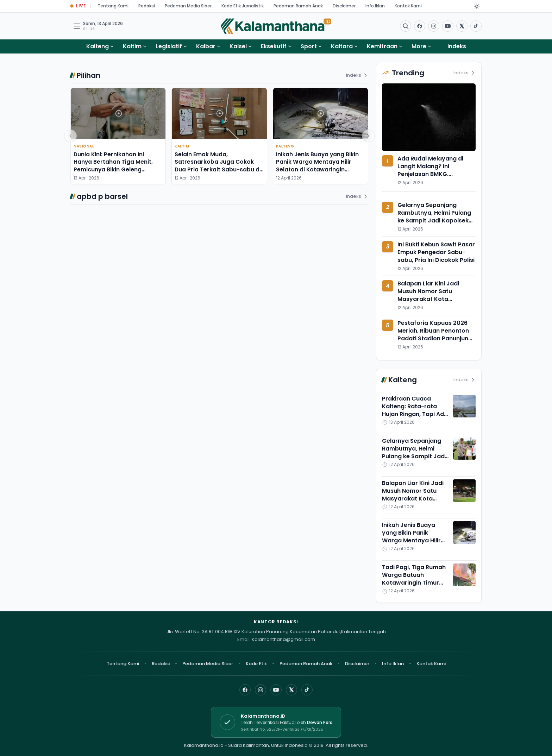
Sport (309, 46)
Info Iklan (375, 6)
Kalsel (238, 46)
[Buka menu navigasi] (77, 26)
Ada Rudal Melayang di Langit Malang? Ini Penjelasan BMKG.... (430, 166)
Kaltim (132, 46)
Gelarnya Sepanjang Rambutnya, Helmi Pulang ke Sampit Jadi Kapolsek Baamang (434, 217)
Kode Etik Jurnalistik (243, 6)
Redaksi (147, 6)
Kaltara (342, 46)
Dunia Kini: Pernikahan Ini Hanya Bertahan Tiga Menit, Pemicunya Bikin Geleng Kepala (113, 166)
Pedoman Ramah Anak (298, 6)
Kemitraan (382, 46)
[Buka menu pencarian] (406, 26)
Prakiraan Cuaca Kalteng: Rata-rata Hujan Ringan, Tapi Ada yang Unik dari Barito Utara (415, 414)
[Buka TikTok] (476, 26)
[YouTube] (276, 690)
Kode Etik (256, 664)
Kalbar (206, 46)
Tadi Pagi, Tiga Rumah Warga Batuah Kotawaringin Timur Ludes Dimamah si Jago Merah (414, 583)
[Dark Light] (477, 6)
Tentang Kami (113, 6)
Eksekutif (274, 46)
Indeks (457, 46)
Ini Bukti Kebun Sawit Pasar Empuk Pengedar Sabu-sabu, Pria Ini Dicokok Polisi (436, 252)
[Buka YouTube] (448, 26)
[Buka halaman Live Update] (78, 6)
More (422, 46)
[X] (291, 690)
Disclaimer (344, 6)
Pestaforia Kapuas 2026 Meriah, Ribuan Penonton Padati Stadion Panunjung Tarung (435, 335)
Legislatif (169, 46)
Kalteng (98, 46)
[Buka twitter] (462, 26)
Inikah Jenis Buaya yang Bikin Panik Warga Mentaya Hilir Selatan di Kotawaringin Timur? (317, 166)
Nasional (84, 146)
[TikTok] (307, 690)
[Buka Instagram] (434, 26)
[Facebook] (420, 26)
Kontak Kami (408, 6)
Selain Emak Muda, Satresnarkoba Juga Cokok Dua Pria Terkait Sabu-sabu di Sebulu (218, 166)
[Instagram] (261, 690)
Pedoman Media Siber (188, 6)
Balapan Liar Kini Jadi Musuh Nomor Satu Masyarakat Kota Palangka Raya (428, 295)
